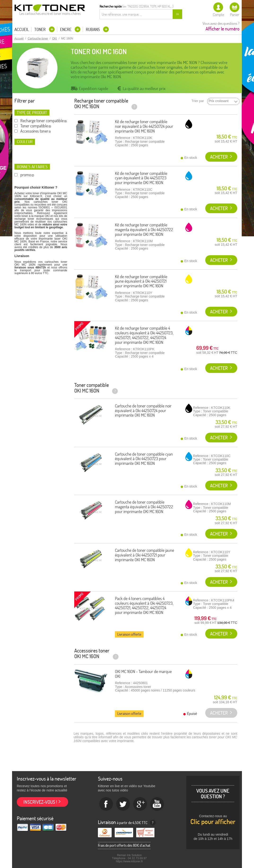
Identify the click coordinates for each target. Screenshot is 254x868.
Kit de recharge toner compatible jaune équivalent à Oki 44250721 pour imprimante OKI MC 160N (141, 281)
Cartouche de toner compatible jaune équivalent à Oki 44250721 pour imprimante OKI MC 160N (145, 555)
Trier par (198, 101)
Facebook (106, 804)
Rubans (93, 29)
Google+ (140, 804)
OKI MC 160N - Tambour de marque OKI (143, 674)
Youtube (157, 804)
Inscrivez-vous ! (40, 802)
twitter (123, 804)
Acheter (219, 157)
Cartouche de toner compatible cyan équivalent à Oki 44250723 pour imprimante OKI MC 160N (144, 459)
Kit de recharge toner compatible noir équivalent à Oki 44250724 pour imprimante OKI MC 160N (144, 126)
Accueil (22, 30)
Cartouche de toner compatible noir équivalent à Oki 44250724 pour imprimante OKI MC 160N (143, 411)
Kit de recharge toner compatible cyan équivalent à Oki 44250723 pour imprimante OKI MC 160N (141, 178)
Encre (66, 29)
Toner (40, 29)
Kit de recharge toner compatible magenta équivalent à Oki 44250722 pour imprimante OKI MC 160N (144, 230)
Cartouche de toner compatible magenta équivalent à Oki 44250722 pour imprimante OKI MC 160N (144, 507)
